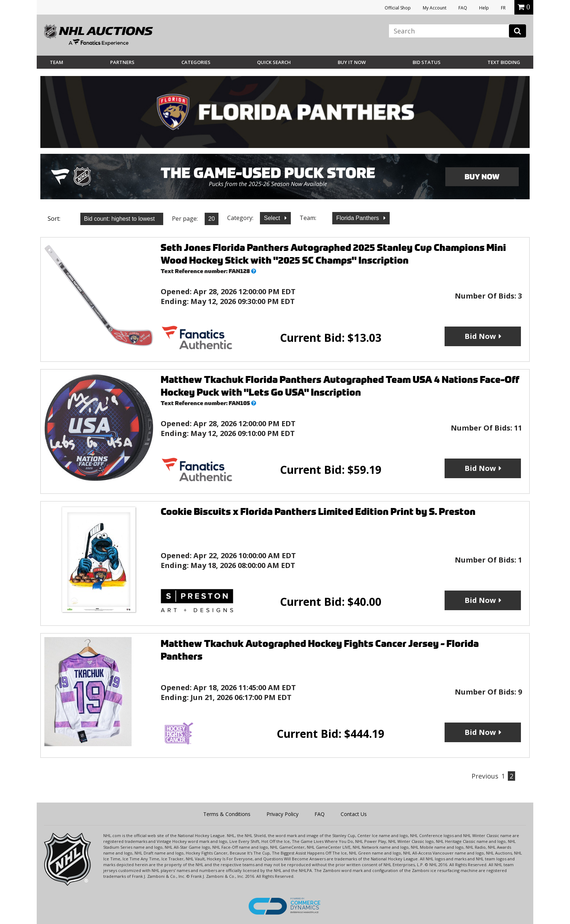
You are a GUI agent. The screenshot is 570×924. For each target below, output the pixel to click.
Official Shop (398, 8)
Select (273, 218)
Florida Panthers (358, 218)
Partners (122, 62)
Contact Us (354, 814)
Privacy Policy (282, 814)
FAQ (463, 8)
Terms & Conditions (227, 814)
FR (503, 8)
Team (57, 62)
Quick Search (274, 62)
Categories (196, 62)
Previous (485, 776)
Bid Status (427, 62)
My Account (435, 8)
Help (484, 8)
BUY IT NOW (352, 62)
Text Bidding (504, 62)
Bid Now (480, 336)
